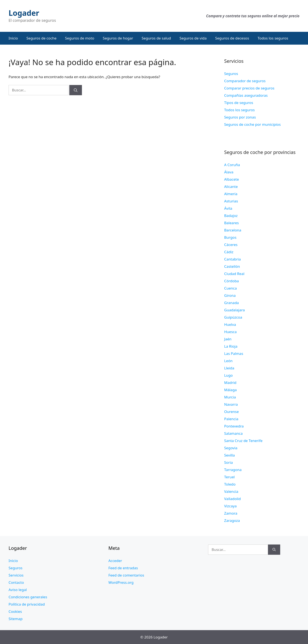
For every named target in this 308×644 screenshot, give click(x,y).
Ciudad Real (234, 274)
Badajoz (231, 216)
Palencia (231, 419)
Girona (230, 295)
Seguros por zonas (240, 117)
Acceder (115, 561)
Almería (231, 194)
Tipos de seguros (239, 103)
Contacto (16, 582)
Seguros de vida (193, 38)
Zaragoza (232, 520)
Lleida (229, 368)
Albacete (232, 179)
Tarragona (233, 470)
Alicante (231, 187)
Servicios (16, 575)
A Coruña (232, 165)
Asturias (231, 201)
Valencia (231, 491)
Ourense (231, 412)
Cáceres (231, 245)
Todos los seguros (273, 38)
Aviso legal (18, 590)
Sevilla (230, 455)
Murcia (230, 397)
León (228, 361)
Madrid (230, 383)
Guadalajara (234, 310)
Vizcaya (230, 506)
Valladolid (232, 499)
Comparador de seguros (245, 81)
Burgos (230, 237)
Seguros (231, 74)
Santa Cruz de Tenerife (243, 441)
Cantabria (232, 259)
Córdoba (231, 281)
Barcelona (233, 230)
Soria (229, 462)
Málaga (230, 390)
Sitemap (16, 619)
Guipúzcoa (233, 317)
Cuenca (230, 288)
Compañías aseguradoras (246, 95)
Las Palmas (234, 353)
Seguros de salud (156, 38)
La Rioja (231, 346)
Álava (229, 172)
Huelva (230, 324)
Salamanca (233, 433)
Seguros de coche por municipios (252, 124)
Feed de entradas (123, 568)
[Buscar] (76, 90)
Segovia (231, 448)
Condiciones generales (28, 597)
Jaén (228, 339)
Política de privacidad (27, 604)
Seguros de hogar (118, 38)
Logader (24, 13)
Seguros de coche (42, 38)
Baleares (232, 223)
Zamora (231, 513)
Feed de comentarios (126, 575)
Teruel (229, 477)
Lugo (228, 375)
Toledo (230, 484)
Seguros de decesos (232, 38)
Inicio (13, 38)
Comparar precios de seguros (249, 88)
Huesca (230, 332)
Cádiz (229, 252)
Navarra (231, 404)
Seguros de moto (80, 38)
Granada (232, 303)
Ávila (228, 208)
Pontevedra (234, 426)
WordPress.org (121, 582)
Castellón (232, 266)
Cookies (15, 611)
